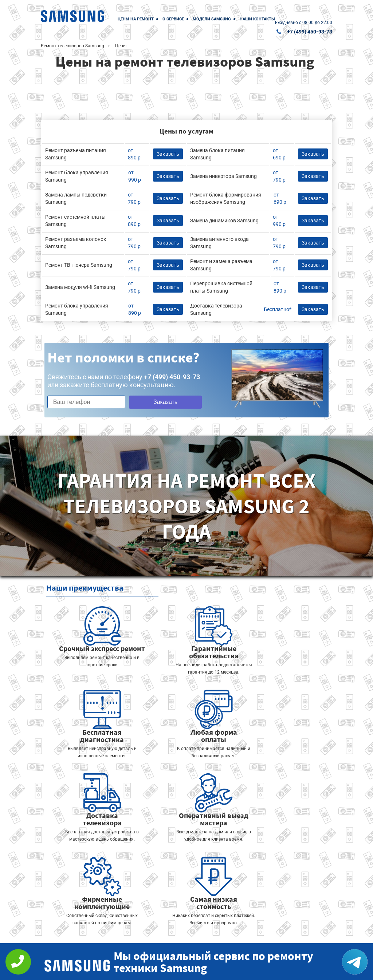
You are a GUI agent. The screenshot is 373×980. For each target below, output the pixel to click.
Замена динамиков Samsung (224, 221)
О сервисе (173, 19)
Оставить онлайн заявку (230, 940)
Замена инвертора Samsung (223, 176)
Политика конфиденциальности (157, 970)
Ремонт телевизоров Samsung (72, 46)
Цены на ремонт (136, 19)
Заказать (160, 402)
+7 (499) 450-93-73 (310, 32)
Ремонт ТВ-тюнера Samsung (79, 265)
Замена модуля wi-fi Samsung (80, 287)
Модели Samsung (212, 19)
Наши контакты (257, 19)
